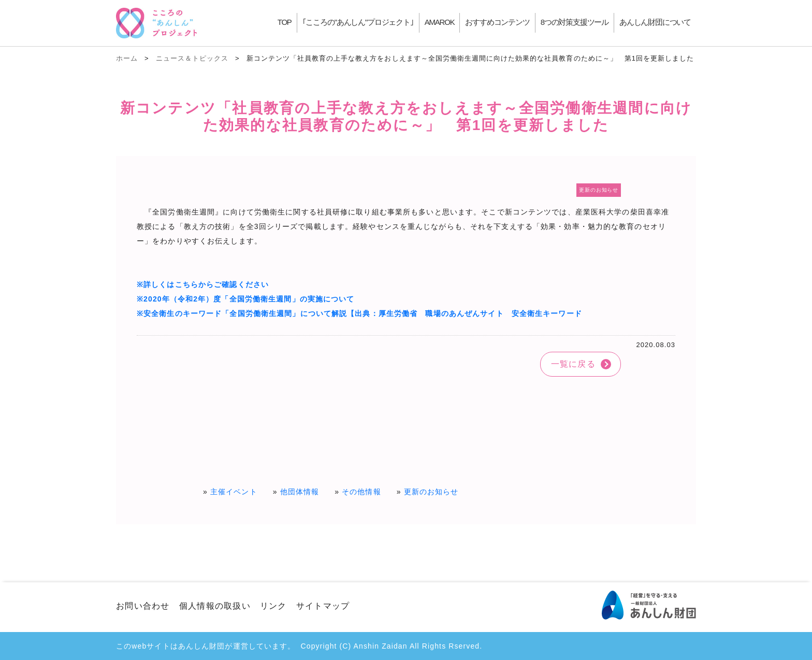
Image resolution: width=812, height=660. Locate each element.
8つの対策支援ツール (575, 22)
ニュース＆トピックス (192, 58)
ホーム (127, 58)
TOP (285, 22)
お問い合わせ (143, 606)
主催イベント (234, 492)
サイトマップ (323, 606)
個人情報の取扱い (215, 606)
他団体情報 (300, 492)
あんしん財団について (655, 22)
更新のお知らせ (431, 492)
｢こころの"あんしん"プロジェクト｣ (358, 22)
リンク (273, 606)
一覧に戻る (573, 364)
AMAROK (440, 22)
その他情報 (361, 492)
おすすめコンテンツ (497, 22)
